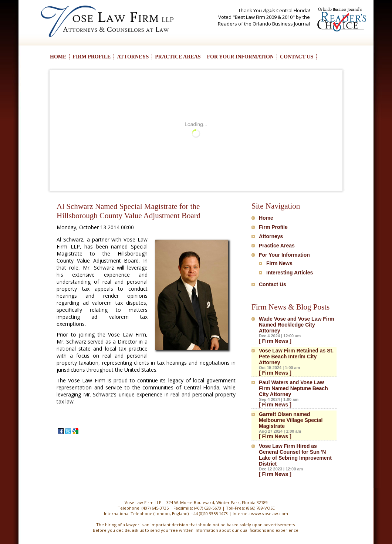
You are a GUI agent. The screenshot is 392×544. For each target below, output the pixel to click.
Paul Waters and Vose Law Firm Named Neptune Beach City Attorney (293, 388)
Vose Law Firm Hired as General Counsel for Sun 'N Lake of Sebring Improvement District (295, 455)
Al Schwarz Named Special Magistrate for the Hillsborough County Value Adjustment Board (129, 211)
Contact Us (273, 284)
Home (266, 218)
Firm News (279, 263)
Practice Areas (277, 246)
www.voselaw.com (270, 513)
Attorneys (271, 236)
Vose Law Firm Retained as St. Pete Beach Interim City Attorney (296, 357)
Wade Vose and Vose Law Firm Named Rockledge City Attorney (297, 325)
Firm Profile (273, 227)
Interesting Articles (290, 273)
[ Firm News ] (275, 341)
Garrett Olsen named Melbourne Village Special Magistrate (291, 420)
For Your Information (284, 255)
